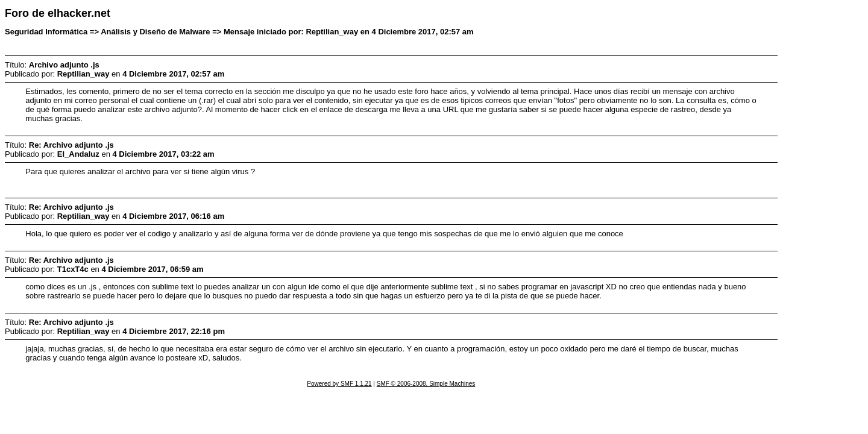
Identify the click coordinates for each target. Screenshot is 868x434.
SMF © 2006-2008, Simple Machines (426, 384)
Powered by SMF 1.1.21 (339, 384)
